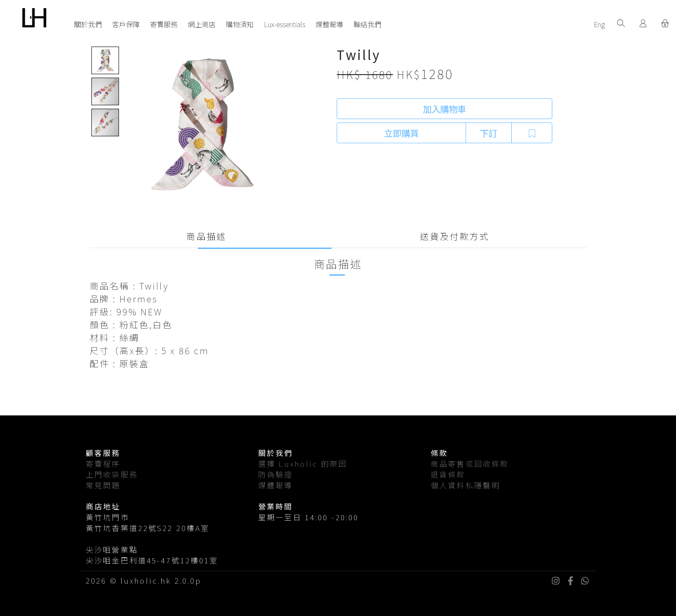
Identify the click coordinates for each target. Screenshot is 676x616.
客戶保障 (126, 24)
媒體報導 (329, 24)
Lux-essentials (285, 24)
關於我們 (88, 24)
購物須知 (240, 24)
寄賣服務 (164, 24)
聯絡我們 (367, 24)
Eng (599, 24)
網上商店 (202, 24)
